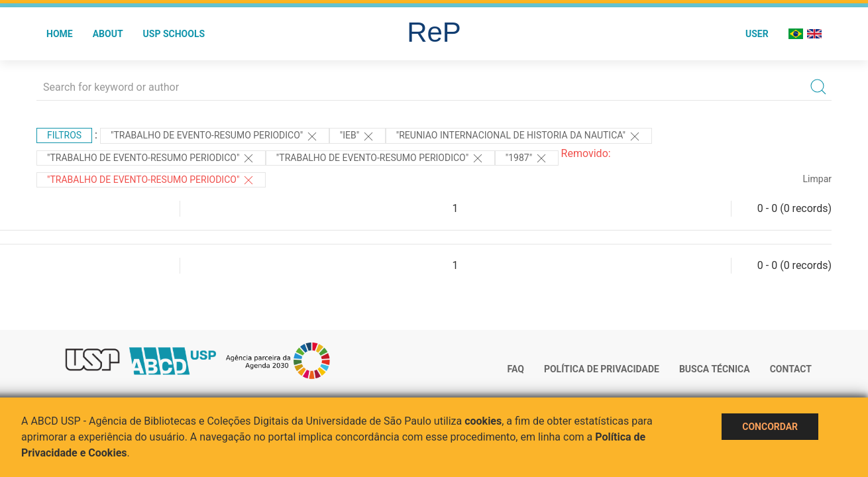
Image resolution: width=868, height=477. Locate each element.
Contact (791, 369)
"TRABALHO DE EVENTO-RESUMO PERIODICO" (215, 136)
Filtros (64, 135)
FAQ (516, 369)
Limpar (817, 179)
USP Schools (174, 34)
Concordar (770, 427)
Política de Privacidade (602, 369)
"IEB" (357, 136)
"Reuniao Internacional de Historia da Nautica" (519, 136)
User (757, 34)
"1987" (527, 158)
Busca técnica (715, 369)
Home (60, 34)
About (108, 34)
